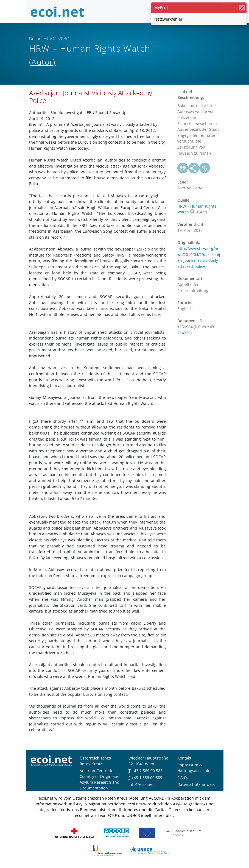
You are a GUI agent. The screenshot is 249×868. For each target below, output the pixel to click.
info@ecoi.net (141, 784)
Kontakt (184, 758)
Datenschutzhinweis (196, 784)
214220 (184, 333)
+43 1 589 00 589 (147, 777)
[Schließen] (242, 8)
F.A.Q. (183, 777)
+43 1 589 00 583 (147, 771)
